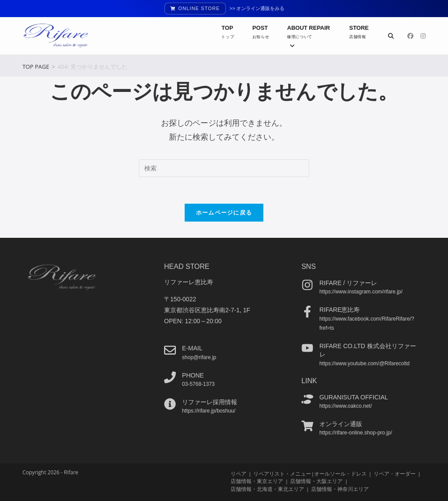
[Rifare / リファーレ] (307, 285)
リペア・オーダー (395, 474)
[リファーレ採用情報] (170, 404)
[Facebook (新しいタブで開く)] (410, 36)
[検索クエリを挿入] (224, 168)
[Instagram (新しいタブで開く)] (423, 36)
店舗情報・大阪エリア (316, 481)
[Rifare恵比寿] (307, 312)
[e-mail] (170, 350)
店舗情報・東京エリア (257, 481)
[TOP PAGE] (36, 67)
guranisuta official (354, 397)
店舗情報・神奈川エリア (340, 489)
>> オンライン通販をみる (257, 8)
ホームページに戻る (224, 212)
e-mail (192, 348)
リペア (238, 474)
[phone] (170, 377)
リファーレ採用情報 (210, 402)
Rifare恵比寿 (340, 310)
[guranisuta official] (307, 399)
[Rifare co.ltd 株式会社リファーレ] (307, 348)
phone (193, 375)
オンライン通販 (341, 424)
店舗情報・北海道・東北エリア (267, 489)
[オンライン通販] (307, 426)
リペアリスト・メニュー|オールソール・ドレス (310, 474)
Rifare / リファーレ (348, 283)
